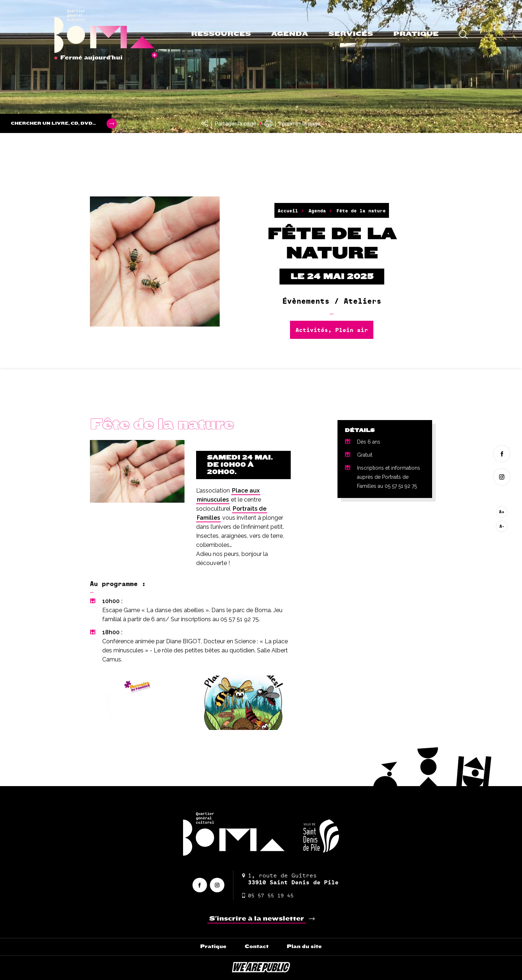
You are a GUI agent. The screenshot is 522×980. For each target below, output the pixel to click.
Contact (257, 946)
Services (351, 34)
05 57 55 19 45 (268, 895)
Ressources (221, 34)
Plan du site (304, 946)
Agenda (290, 34)
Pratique (416, 34)
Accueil (288, 211)
